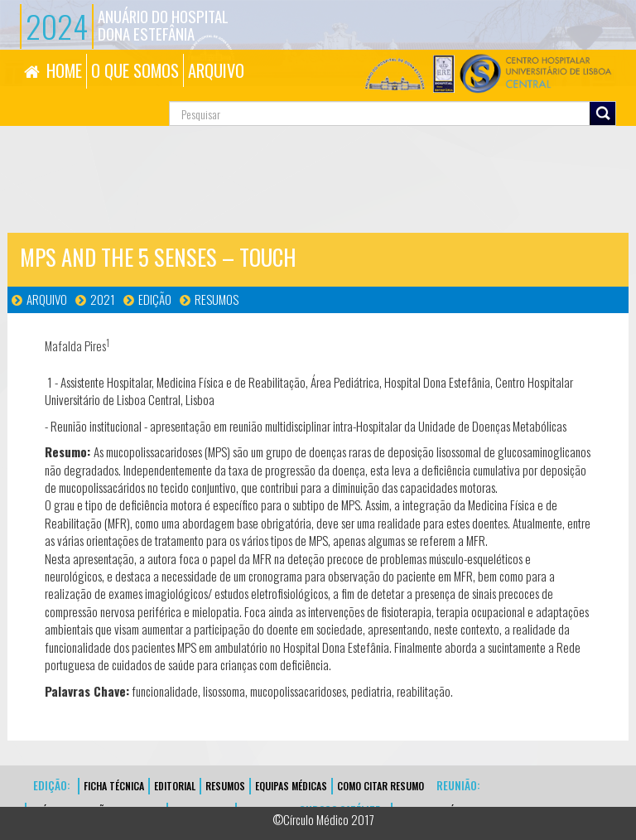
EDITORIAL (175, 786)
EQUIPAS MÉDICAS (291, 786)
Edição (155, 299)
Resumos (217, 299)
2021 (103, 299)
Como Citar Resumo (381, 786)
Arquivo (47, 299)
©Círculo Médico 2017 (323, 819)
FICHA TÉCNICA (114, 786)
